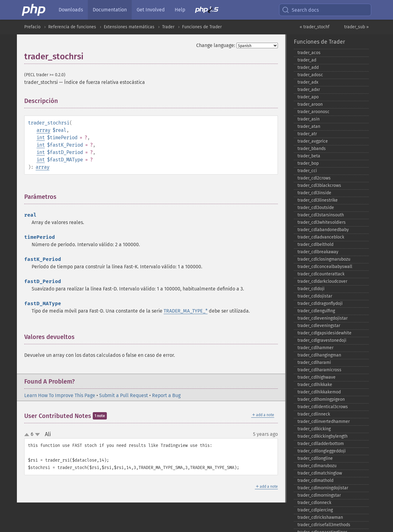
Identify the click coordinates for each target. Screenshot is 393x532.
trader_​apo (308, 97)
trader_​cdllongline (315, 458)
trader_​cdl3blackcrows (319, 185)
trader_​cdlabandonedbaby (323, 230)
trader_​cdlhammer (315, 348)
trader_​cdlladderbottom (321, 444)
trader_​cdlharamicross (319, 370)
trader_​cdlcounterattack (321, 274)
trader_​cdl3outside (316, 208)
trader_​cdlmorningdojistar (323, 488)
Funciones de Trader (202, 27)
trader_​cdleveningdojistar (323, 318)
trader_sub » (356, 27)
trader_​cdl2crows (314, 178)
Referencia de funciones (72, 27)
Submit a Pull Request (124, 395)
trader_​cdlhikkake (315, 385)
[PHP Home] (34, 10)
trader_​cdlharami (314, 363)
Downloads (71, 10)
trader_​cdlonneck (314, 503)
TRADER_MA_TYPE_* (186, 311)
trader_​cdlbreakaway (318, 252)
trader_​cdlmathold (315, 481)
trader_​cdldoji (311, 289)
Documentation (110, 10)
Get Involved (151, 10)
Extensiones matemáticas (129, 27)
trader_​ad (307, 60)
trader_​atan (309, 126)
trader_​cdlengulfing (316, 311)
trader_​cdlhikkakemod (319, 392)
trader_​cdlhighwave (317, 377)
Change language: (216, 45)
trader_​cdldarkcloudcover (322, 281)
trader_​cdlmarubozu (317, 466)
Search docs (300, 10)
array (43, 130)
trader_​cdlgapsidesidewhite (325, 333)
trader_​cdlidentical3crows (323, 407)
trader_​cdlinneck (314, 414)
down (37, 435)
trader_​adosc (310, 75)
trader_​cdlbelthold (315, 244)
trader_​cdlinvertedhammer (324, 422)
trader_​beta (309, 156)
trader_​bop (308, 163)
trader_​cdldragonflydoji (320, 303)
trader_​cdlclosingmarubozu (324, 259)
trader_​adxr (309, 90)
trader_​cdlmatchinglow (320, 473)
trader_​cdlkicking (314, 429)
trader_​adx (308, 82)
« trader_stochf (315, 27)
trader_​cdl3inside (314, 193)
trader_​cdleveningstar (319, 326)
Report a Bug (166, 395)
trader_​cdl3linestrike (318, 200)
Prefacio (32, 27)
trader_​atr (307, 134)
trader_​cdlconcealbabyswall (325, 267)
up (28, 435)
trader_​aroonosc (313, 112)
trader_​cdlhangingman (319, 355)
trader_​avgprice (313, 141)
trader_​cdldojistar (315, 296)
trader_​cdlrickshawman (320, 517)
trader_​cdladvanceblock (321, 237)
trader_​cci (307, 171)
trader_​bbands (312, 149)
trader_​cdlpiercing (315, 510)
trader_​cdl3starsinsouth (321, 215)
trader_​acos (309, 53)
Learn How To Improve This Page (60, 395)
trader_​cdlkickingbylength (323, 436)
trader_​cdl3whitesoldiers (322, 222)
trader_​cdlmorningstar (319, 495)
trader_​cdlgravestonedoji (322, 340)
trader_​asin (309, 119)
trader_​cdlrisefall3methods (324, 525)
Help (180, 10)
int (41, 138)
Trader (168, 27)
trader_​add (308, 67)
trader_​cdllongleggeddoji (322, 451)
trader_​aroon (310, 104)
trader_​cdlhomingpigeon (321, 399)
